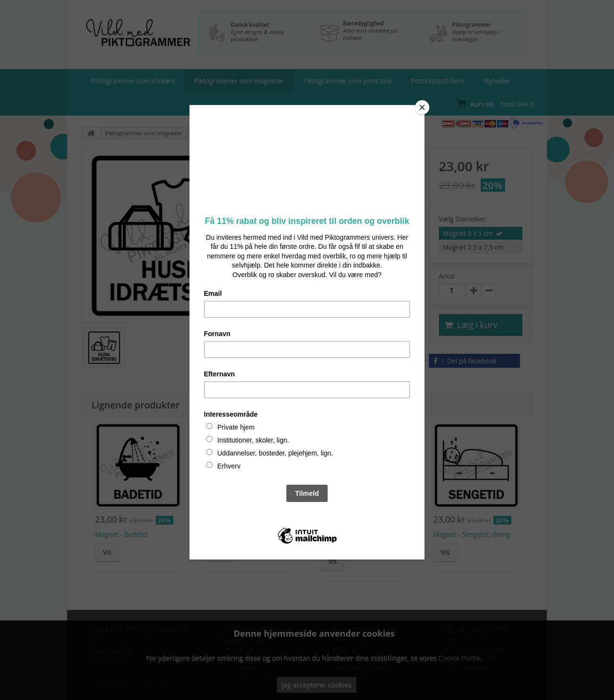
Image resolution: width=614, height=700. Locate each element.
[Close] (422, 107)
